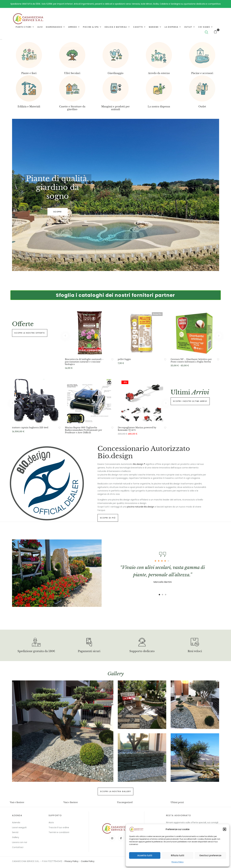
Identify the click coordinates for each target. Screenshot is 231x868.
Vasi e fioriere (17, 802)
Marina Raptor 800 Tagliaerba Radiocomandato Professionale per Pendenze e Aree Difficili (83, 430)
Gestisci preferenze (210, 855)
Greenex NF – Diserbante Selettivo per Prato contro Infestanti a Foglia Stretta (191, 361)
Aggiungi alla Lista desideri (112, 360)
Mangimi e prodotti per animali (115, 108)
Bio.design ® (139, 464)
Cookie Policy (88, 861)
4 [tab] (67, 265)
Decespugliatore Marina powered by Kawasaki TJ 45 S (137, 429)
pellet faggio (124, 359)
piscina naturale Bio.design (141, 507)
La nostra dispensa (159, 106)
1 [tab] (51, 265)
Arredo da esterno (159, 73)
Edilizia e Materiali (29, 106)
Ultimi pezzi (177, 802)
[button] (225, 829)
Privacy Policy (178, 862)
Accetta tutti (145, 855)
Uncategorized (125, 802)
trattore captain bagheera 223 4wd (30, 428)
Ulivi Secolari (72, 73)
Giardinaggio (115, 73)
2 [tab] (57, 265)
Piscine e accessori (202, 73)
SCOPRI (58, 212)
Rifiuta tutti (178, 855)
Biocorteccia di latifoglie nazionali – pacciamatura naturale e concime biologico (84, 362)
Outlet (202, 106)
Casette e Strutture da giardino (72, 108)
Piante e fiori (29, 73)
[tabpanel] (116, 195)
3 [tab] (62, 265)
